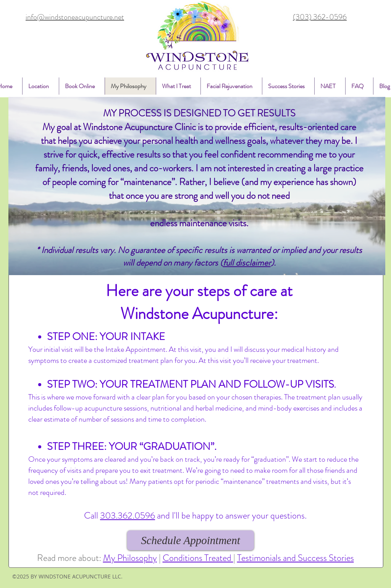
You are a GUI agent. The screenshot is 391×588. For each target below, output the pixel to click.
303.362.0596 (128, 516)
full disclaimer (247, 263)
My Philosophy (130, 558)
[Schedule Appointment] (191, 540)
